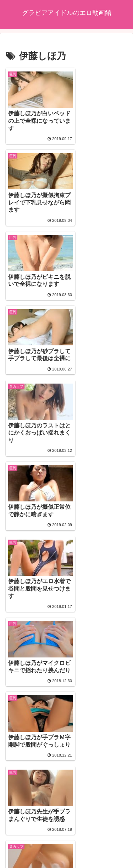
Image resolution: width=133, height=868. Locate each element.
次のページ (67, 773)
